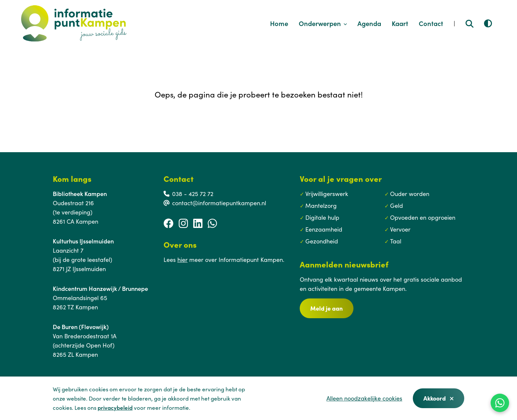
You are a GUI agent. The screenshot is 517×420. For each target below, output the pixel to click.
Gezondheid (322, 241)
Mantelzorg (321, 205)
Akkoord (439, 398)
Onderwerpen (323, 23)
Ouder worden (410, 194)
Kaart (400, 23)
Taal (396, 241)
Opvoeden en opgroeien (423, 217)
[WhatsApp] (500, 403)
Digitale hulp (322, 217)
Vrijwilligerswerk (327, 194)
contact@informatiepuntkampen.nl (219, 203)
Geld (396, 205)
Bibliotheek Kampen (80, 194)
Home (279, 23)
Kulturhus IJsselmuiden (83, 241)
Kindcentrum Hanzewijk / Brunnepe (100, 288)
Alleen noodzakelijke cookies (364, 398)
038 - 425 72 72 (193, 194)
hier (182, 259)
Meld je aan (327, 308)
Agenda (369, 23)
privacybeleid (115, 407)
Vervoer (400, 229)
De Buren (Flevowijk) (81, 327)
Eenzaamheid (324, 229)
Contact (431, 23)
